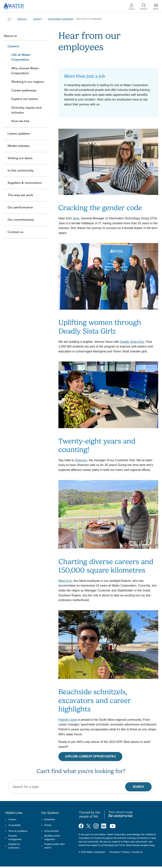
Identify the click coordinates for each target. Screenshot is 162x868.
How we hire (20, 121)
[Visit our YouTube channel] (113, 826)
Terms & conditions (16, 831)
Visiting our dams (20, 158)
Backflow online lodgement (51, 838)
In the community (21, 170)
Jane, (76, 218)
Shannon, (82, 460)
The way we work (20, 195)
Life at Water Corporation (61, 19)
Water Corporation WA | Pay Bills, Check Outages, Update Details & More (9, 19)
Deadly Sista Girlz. (132, 342)
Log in (132, 7)
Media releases (19, 146)
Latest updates (19, 134)
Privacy (126, 852)
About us (22, 19)
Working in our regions (28, 82)
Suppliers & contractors (25, 183)
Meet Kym (65, 581)
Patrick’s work (68, 720)
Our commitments (21, 220)
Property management (13, 838)
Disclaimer (115, 852)
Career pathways (24, 90)
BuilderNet (48, 820)
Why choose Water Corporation (25, 71)
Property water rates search (53, 846)
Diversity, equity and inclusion (26, 110)
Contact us (16, 232)
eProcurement (50, 831)
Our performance (20, 207)
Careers (37, 19)
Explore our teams (25, 99)
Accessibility (13, 825)
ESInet (46, 825)
